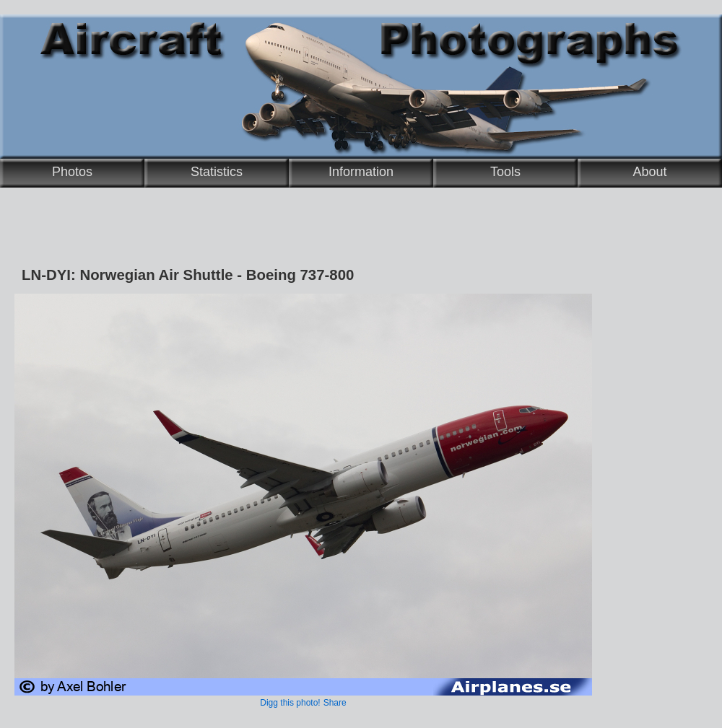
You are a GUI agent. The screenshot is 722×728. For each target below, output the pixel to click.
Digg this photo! (290, 703)
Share (335, 703)
